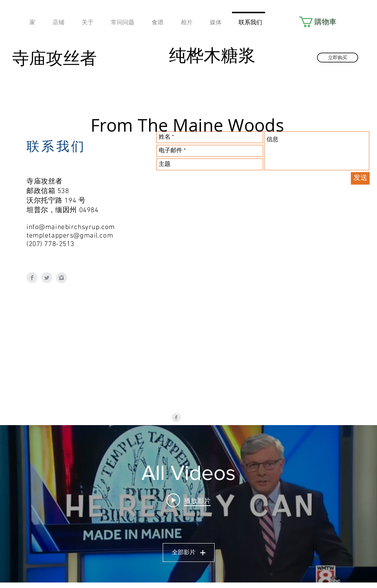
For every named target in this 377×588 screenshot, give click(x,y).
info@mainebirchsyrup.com (71, 227)
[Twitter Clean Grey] (47, 278)
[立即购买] (338, 58)
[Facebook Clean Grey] (32, 278)
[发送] (360, 178)
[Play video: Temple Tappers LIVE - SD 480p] (188, 500)
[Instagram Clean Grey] (61, 278)
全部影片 (189, 553)
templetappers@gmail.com (70, 236)
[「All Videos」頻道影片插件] (188, 504)
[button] (320, 22)
